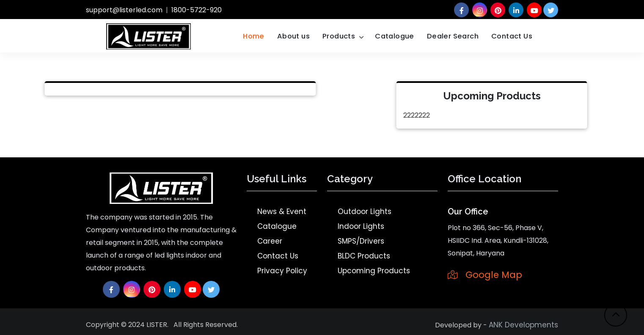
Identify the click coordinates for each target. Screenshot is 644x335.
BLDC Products (364, 256)
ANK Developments (523, 325)
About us (293, 36)
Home (254, 36)
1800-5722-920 (197, 10)
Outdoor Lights (365, 211)
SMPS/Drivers (361, 241)
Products (339, 36)
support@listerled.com (124, 10)
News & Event (282, 211)
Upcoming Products (374, 271)
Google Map (485, 275)
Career (270, 241)
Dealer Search (453, 36)
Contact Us (512, 36)
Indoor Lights (361, 226)
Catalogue (395, 36)
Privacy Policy (282, 271)
